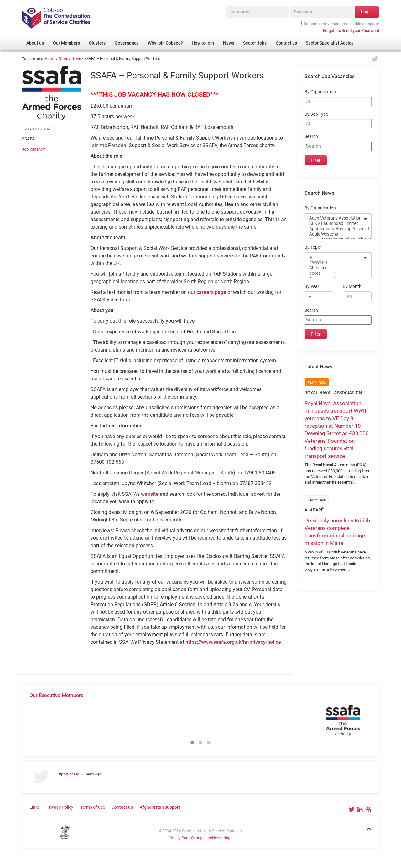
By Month (352, 286)
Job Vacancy (33, 149)
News (63, 59)
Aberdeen (334, 268)
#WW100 (334, 263)
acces (334, 273)
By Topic (313, 247)
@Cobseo (71, 774)
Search (311, 137)
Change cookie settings (212, 838)
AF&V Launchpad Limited (334, 223)
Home (50, 59)
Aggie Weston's (334, 234)
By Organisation (320, 92)
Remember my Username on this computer (338, 24)
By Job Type (316, 114)
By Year (312, 286)
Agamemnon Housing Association (334, 229)
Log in (367, 12)
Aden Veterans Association (334, 218)
